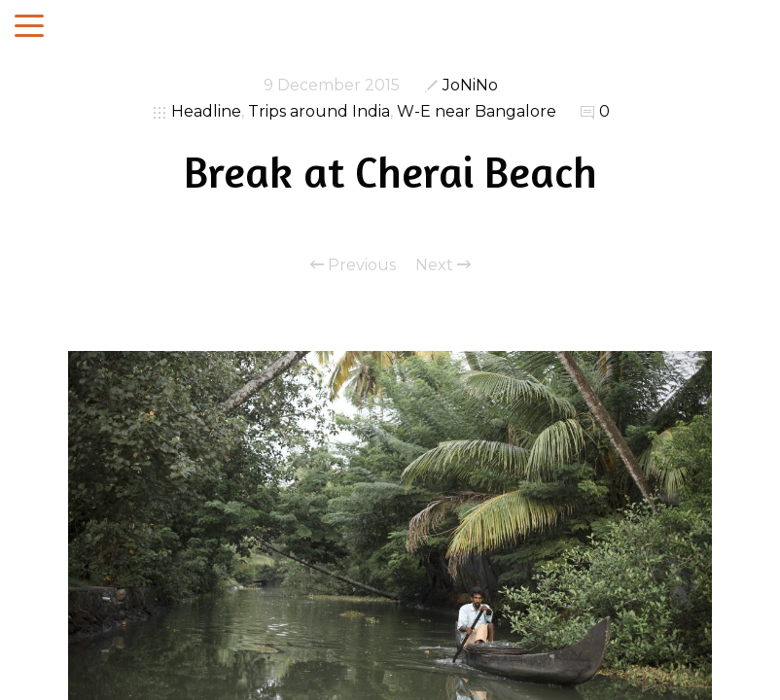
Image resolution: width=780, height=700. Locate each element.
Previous (353, 265)
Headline (206, 111)
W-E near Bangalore (477, 111)
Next (443, 265)
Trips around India (319, 111)
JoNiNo (470, 85)
